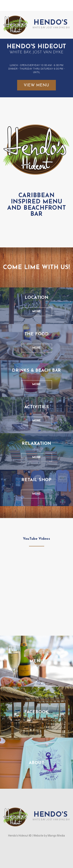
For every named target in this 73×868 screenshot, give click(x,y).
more (36, 312)
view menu (36, 85)
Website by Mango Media (49, 836)
